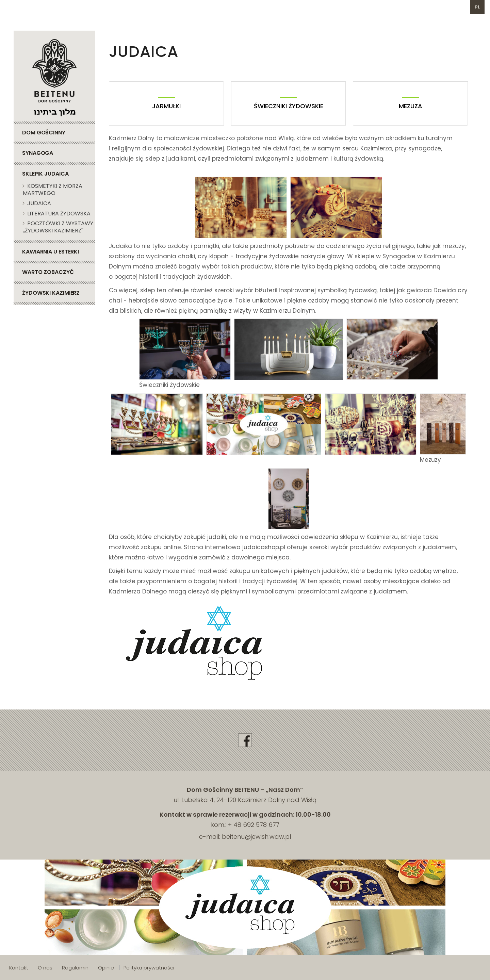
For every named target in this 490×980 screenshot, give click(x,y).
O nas (45, 968)
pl (478, 7)
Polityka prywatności (149, 968)
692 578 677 (122, 7)
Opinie (106, 968)
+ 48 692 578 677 (254, 825)
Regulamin (75, 968)
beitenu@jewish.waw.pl (186, 7)
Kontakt (19, 968)
